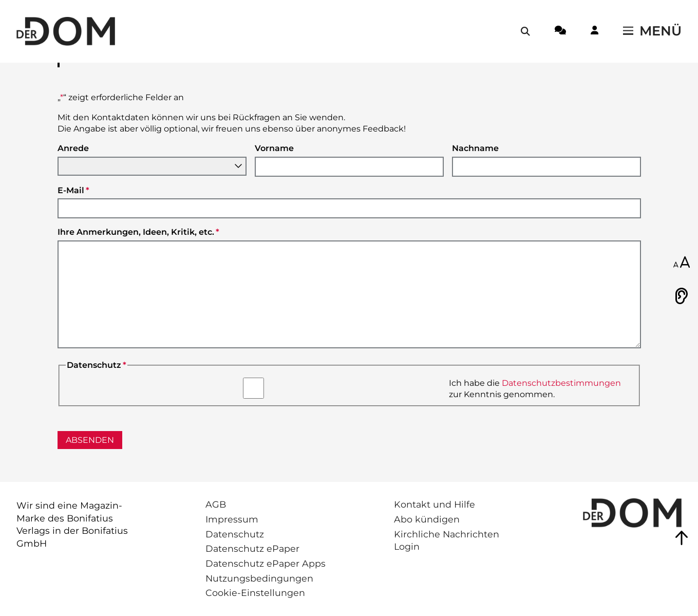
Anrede (73, 148)
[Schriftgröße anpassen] (682, 263)
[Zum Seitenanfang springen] (682, 538)
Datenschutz (235, 534)
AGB (216, 504)
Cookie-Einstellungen (255, 593)
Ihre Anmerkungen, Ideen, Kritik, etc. (138, 232)
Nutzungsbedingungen (259, 578)
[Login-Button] (595, 32)
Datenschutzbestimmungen (561, 383)
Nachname (475, 148)
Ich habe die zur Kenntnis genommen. (535, 389)
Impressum (232, 519)
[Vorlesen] (682, 296)
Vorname (274, 148)
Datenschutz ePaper (252, 548)
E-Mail (73, 190)
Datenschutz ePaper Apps (266, 563)
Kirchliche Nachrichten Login (447, 540)
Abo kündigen (427, 519)
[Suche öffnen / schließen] (525, 31)
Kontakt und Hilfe (435, 504)
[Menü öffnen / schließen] (652, 31)
